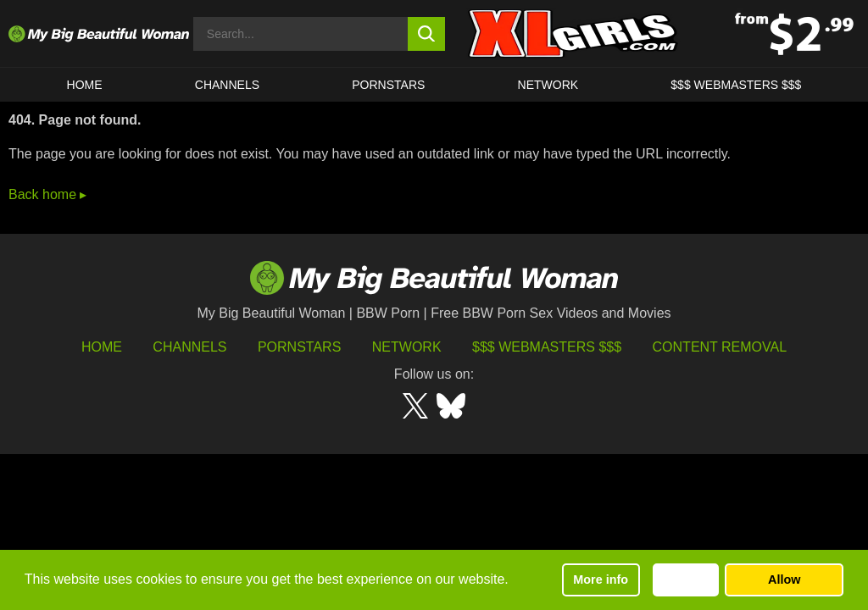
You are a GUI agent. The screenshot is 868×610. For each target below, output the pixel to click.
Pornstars (388, 85)
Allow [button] (784, 579)
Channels (189, 347)
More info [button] (601, 579)
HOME (85, 85)
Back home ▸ (47, 194)
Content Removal (720, 347)
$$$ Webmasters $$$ (547, 347)
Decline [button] (685, 579)
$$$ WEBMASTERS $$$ (736, 85)
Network (548, 85)
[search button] (427, 34)
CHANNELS (227, 85)
